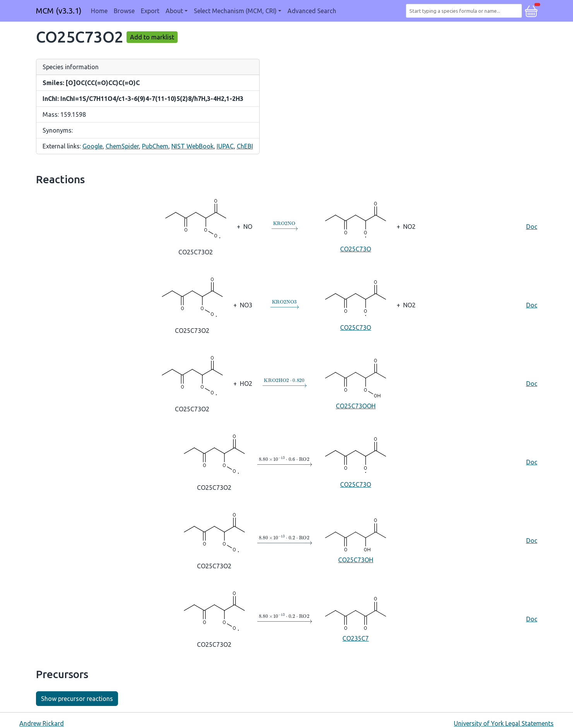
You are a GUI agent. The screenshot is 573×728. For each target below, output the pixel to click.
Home (99, 11)
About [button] (174, 11)
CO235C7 (356, 618)
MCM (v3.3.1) (59, 11)
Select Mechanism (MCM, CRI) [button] (235, 11)
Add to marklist (152, 37)
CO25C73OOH (356, 383)
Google (92, 146)
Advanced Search (312, 11)
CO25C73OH (356, 540)
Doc (532, 227)
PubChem (155, 146)
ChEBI (245, 146)
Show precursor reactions (77, 699)
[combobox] (465, 11)
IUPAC (225, 146)
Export (150, 11)
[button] (531, 10)
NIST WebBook (192, 146)
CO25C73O (356, 226)
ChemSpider (122, 146)
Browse (124, 11)
